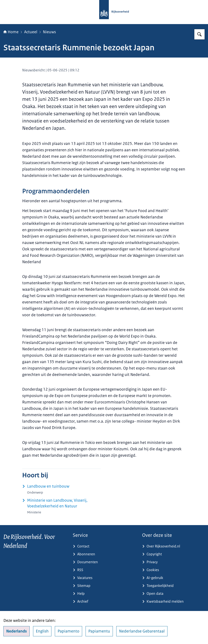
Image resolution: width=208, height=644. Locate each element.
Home (11, 32)
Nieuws (49, 32)
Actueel (31, 32)
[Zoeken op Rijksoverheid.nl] (199, 34)
